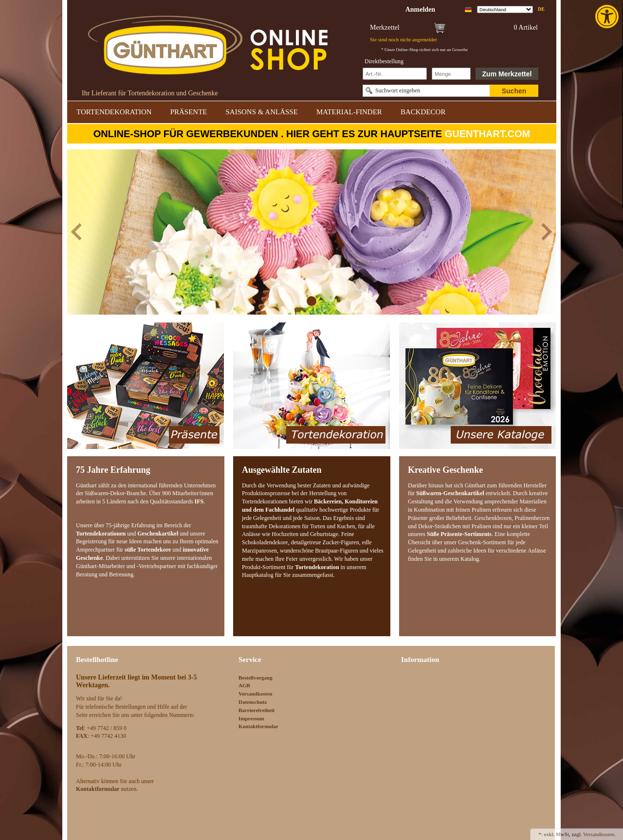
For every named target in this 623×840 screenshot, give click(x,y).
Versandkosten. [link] (599, 834)
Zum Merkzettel (507, 74)
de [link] (541, 9)
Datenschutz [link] (253, 702)
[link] (608, 17)
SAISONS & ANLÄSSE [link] (262, 112)
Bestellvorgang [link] (256, 678)
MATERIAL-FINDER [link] (349, 112)
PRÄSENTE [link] (189, 112)
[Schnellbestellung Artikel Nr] (395, 74)
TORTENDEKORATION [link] (114, 112)
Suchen (514, 91)
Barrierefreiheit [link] (257, 710)
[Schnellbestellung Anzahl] (451, 74)
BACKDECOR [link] (423, 112)
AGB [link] (244, 685)
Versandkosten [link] (255, 694)
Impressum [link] (251, 718)
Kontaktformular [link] (258, 726)
